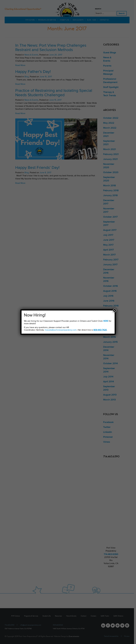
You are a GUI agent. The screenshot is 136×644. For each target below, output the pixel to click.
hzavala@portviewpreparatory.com (61, 330)
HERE (106, 321)
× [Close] (115, 310)
